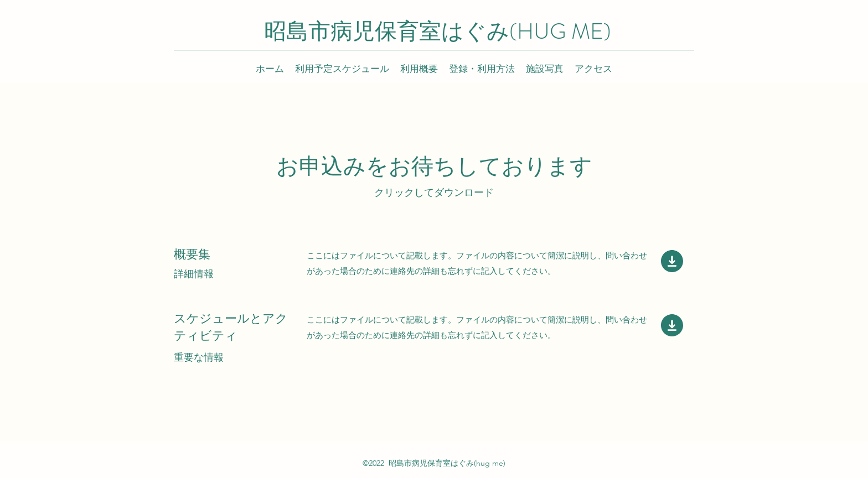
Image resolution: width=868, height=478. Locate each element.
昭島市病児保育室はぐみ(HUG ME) (438, 31)
